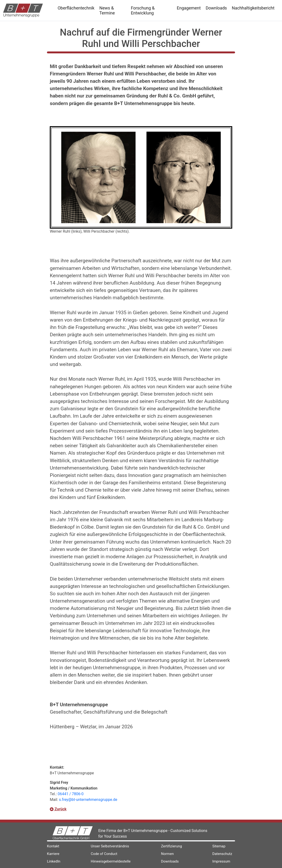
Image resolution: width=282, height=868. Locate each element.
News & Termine (107, 10)
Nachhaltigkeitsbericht (253, 8)
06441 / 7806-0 (71, 794)
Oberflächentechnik (76, 8)
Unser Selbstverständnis (110, 846)
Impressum (221, 861)
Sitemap (219, 846)
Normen (167, 854)
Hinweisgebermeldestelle (111, 861)
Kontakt (53, 846)
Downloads (216, 8)
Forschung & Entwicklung (143, 10)
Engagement (189, 8)
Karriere (53, 854)
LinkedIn (54, 861)
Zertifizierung (171, 846)
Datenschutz (222, 854)
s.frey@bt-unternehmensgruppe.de (88, 800)
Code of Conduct (104, 854)
